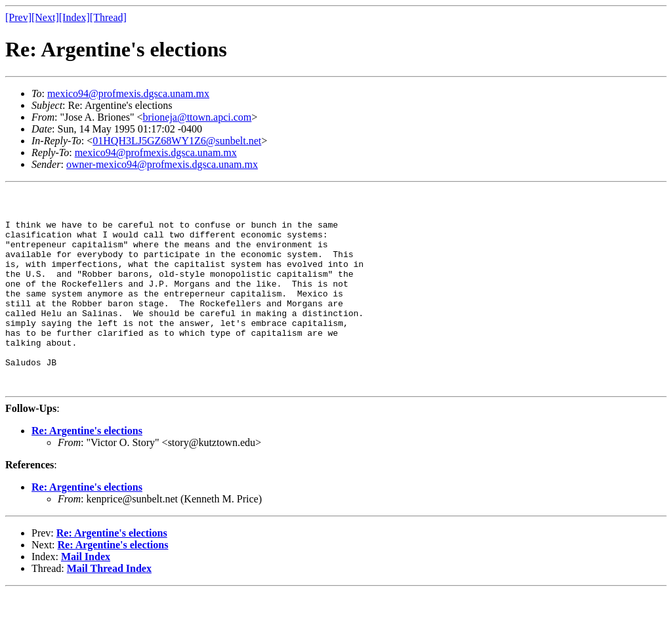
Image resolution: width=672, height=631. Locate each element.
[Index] (74, 17)
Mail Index (86, 596)
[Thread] (108, 17)
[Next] (45, 17)
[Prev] (18, 17)
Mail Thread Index (109, 608)
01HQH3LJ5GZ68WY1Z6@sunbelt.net (177, 141)
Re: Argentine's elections (87, 470)
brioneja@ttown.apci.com (198, 117)
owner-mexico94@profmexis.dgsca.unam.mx (162, 164)
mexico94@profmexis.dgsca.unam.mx (128, 93)
